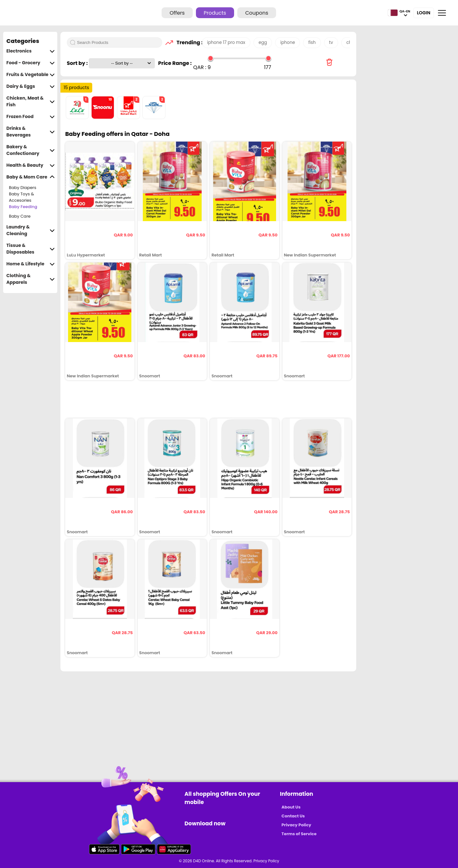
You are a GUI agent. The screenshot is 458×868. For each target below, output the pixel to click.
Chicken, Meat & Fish (31, 101)
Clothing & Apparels (31, 279)
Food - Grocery (31, 63)
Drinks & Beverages (31, 132)
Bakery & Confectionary (31, 150)
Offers (177, 13)
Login (424, 13)
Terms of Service (299, 834)
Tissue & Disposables (31, 249)
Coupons (257, 13)
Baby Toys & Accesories (21, 197)
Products (215, 13)
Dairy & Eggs (31, 86)
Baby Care (20, 216)
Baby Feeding (23, 207)
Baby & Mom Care (31, 177)
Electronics (31, 51)
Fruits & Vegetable (31, 75)
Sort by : (78, 63)
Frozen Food (31, 117)
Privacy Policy (296, 825)
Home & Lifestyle (31, 264)
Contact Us (293, 816)
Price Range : (175, 63)
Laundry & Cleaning (31, 230)
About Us (291, 807)
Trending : (188, 42)
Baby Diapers (23, 188)
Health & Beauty (31, 165)
